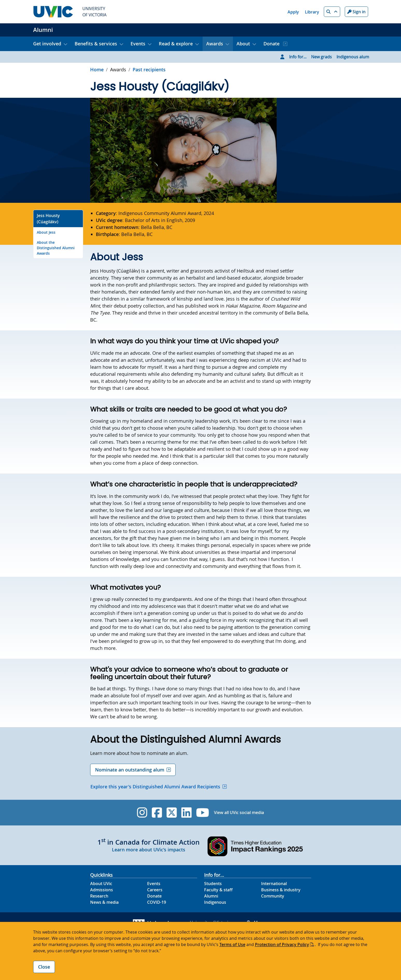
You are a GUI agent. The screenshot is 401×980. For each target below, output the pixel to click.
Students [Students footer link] (213, 884)
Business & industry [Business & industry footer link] (281, 890)
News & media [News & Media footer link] (104, 902)
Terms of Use (232, 944)
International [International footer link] (274, 884)
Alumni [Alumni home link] (43, 30)
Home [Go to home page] (97, 69)
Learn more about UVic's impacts (149, 850)
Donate (272, 44)
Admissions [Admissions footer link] (102, 890)
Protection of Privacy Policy (282, 944)
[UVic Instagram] (142, 813)
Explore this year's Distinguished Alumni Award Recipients (155, 787)
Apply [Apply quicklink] (293, 12)
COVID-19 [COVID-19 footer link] (157, 902)
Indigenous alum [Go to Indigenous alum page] (353, 57)
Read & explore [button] (176, 44)
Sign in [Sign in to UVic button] (356, 12)
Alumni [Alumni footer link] (211, 896)
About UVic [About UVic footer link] (101, 884)
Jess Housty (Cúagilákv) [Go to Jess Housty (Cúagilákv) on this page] (48, 219)
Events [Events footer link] (154, 884)
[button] (332, 12)
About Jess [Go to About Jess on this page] (46, 232)
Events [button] (138, 44)
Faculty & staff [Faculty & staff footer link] (218, 890)
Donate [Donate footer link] (154, 896)
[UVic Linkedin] (186, 813)
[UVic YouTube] (203, 813)
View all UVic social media (239, 812)
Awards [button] (215, 44)
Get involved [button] (47, 44)
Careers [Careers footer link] (155, 890)
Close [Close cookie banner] (44, 967)
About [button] (243, 44)
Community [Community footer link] (273, 896)
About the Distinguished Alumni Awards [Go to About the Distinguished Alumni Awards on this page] (56, 248)
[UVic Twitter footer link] (172, 813)
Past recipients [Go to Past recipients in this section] (149, 69)
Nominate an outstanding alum (130, 770)
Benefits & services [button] (96, 44)
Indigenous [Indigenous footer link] (215, 902)
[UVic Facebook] (157, 813)
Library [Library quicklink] (312, 12)
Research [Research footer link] (99, 896)
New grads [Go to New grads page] (321, 57)
